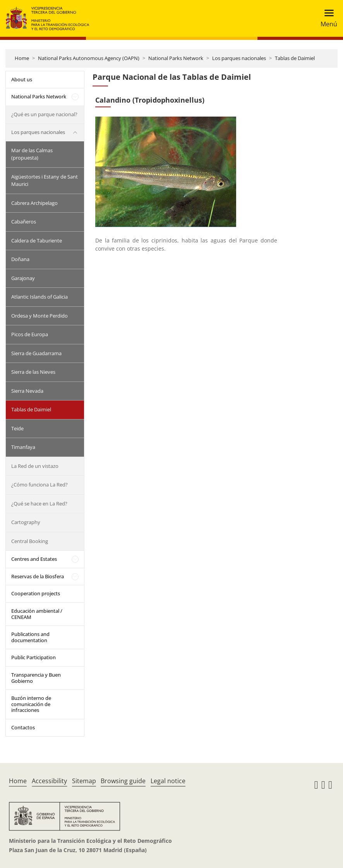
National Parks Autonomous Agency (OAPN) (89, 58)
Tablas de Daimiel (295, 58)
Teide (17, 428)
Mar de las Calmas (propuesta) (32, 154)
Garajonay (23, 278)
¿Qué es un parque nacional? (44, 114)
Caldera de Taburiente (37, 241)
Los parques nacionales (239, 58)
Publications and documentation (30, 637)
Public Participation (33, 657)
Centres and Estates (34, 559)
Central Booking (30, 541)
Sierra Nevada (27, 391)
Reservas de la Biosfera (38, 576)
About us (22, 79)
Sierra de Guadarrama (36, 353)
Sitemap (84, 781)
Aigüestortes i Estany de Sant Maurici (45, 180)
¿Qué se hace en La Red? (39, 504)
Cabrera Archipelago (34, 203)
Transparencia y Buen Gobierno (36, 678)
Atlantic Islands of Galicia (39, 297)
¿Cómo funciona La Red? (39, 485)
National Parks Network (176, 58)
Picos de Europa (30, 334)
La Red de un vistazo (35, 466)
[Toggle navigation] (327, 18)
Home (22, 58)
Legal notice (168, 781)
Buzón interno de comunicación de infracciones (31, 704)
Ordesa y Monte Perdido (39, 316)
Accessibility (49, 781)
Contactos (23, 727)
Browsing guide (123, 781)
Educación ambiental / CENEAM (37, 614)
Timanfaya (23, 447)
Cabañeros (24, 222)
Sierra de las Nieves (33, 372)
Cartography (26, 522)
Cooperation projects (36, 593)
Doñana (20, 259)
